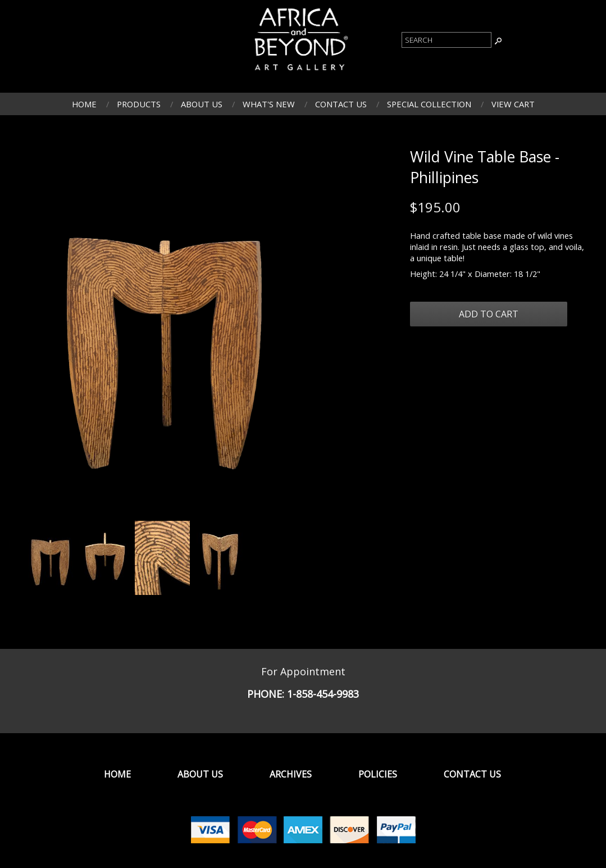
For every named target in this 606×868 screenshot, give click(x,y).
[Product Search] (446, 40)
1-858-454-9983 (323, 694)
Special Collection (429, 104)
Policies (378, 774)
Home (84, 104)
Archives (291, 774)
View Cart (513, 104)
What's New (269, 104)
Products (139, 104)
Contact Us (341, 104)
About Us (202, 104)
